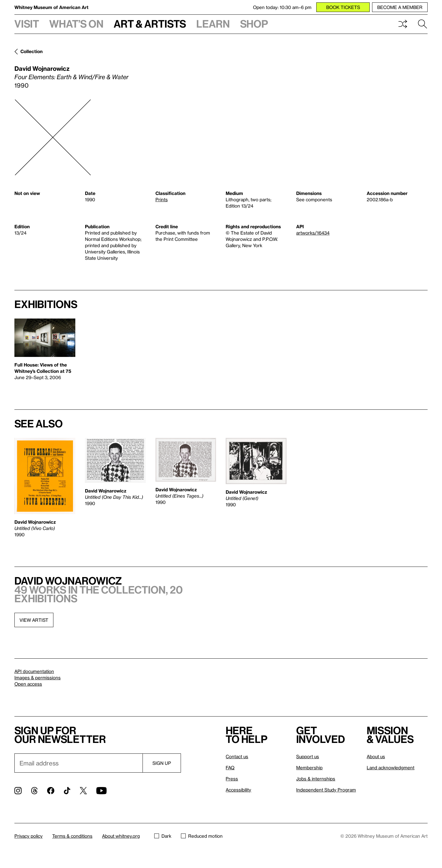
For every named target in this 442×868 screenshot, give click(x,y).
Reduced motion (202, 836)
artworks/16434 (313, 233)
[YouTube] (101, 791)
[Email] (78, 763)
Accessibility (238, 790)
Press (232, 779)
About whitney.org (121, 836)
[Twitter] (83, 791)
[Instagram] (18, 791)
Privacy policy (29, 836)
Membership (309, 768)
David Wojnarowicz (42, 68)
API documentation (34, 671)
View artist (34, 620)
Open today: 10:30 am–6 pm (282, 7)
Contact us (237, 756)
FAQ (230, 768)
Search (422, 24)
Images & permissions (38, 678)
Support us (308, 756)
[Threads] (34, 791)
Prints (162, 199)
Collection (32, 51)
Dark (163, 836)
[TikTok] (67, 791)
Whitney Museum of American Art (51, 7)
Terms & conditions (72, 836)
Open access (28, 684)
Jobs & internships (316, 779)
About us (376, 756)
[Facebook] (51, 791)
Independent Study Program (326, 790)
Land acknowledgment (391, 768)
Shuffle (403, 24)
